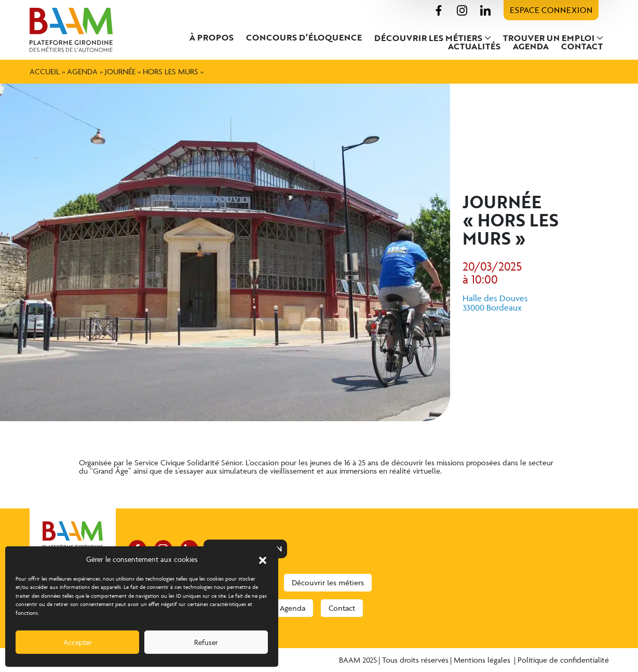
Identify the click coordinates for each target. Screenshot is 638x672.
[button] (263, 559)
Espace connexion (551, 10)
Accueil (45, 71)
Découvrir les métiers (428, 38)
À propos (212, 37)
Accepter (78, 642)
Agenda (531, 46)
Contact (582, 46)
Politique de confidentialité (563, 660)
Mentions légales (483, 660)
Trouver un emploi (549, 38)
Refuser (206, 642)
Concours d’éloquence (304, 37)
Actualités (474, 46)
